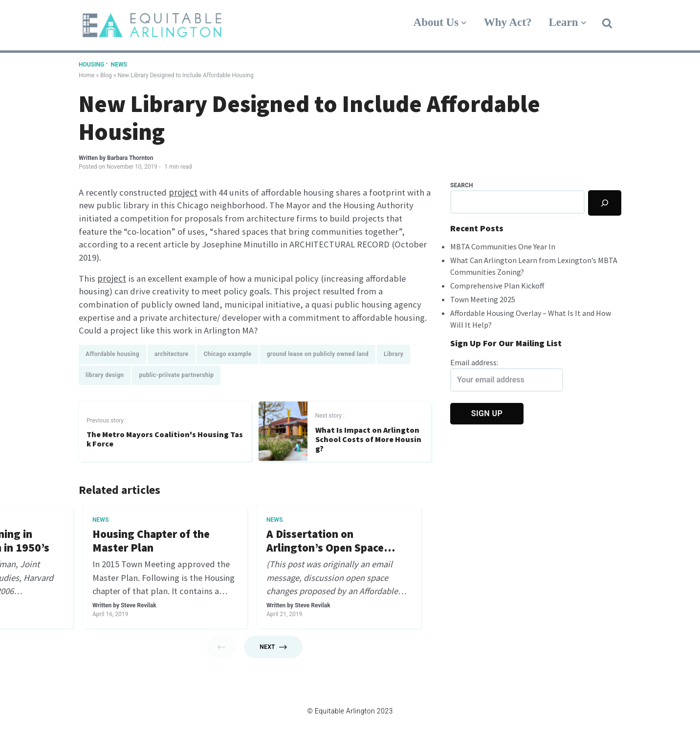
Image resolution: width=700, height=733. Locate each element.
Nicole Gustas (135, 608)
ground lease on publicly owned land (318, 356)
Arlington (279, 522)
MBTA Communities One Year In (503, 246)
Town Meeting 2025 (483, 299)
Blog (106, 75)
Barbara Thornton (130, 158)
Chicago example (227, 356)
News (119, 65)
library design (105, 377)
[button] (607, 22)
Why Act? (508, 22)
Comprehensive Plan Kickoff (497, 286)
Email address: (507, 375)
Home (87, 75)
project (186, 192)
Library (394, 356)
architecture (172, 356)
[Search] (605, 203)
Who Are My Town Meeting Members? (158, 543)
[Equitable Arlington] (152, 25)
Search (461, 185)
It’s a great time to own (325, 536)
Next (273, 650)
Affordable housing (112, 356)
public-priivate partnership (176, 377)
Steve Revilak (309, 594)
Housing (92, 65)
